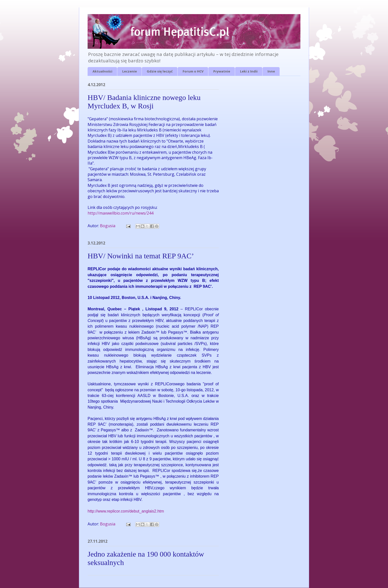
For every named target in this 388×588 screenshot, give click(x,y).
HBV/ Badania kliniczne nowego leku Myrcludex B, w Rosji (144, 102)
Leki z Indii (249, 71)
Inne (271, 71)
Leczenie (130, 71)
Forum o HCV (193, 71)
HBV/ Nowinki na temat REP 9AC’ (141, 256)
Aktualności (102, 71)
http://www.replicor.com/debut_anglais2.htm (126, 511)
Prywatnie (222, 71)
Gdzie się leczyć (160, 71)
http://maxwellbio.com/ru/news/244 (121, 213)
